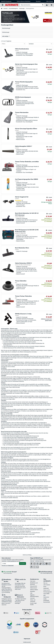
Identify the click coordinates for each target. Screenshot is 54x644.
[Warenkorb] (51, 5)
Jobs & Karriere (47, 585)
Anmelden (23, 563)
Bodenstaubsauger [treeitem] (6, 28)
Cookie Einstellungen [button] (46, 600)
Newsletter (38, 1)
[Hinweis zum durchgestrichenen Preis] (45, 21)
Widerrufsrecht (34, 588)
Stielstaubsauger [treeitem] (6, 32)
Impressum (27, 639)
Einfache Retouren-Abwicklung (24, 1)
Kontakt (51, 1)
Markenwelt (46, 588)
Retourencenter (34, 586)
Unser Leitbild (46, 594)
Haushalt (6, 8)
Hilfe (47, 1)
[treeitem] (27, 36)
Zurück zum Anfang (27, 555)
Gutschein (32, 598)
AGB (44, 595)
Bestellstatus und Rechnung (34, 584)
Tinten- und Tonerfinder (33, 601)
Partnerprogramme (48, 592)
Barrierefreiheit (47, 602)
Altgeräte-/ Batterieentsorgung (34, 596)
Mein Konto (33, 581)
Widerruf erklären (34, 590)
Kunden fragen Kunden (33, 604)
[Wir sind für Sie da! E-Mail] (20, 580)
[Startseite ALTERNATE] (12, 5)
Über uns (45, 583)
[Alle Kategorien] (3, 5)
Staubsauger (22, 8)
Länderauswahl (27, 642)
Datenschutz (11, 566)
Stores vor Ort (47, 590)
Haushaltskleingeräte (13, 8)
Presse (45, 587)
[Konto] (47, 5)
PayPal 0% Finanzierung (6, 1)
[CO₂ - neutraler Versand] (9, 572)
